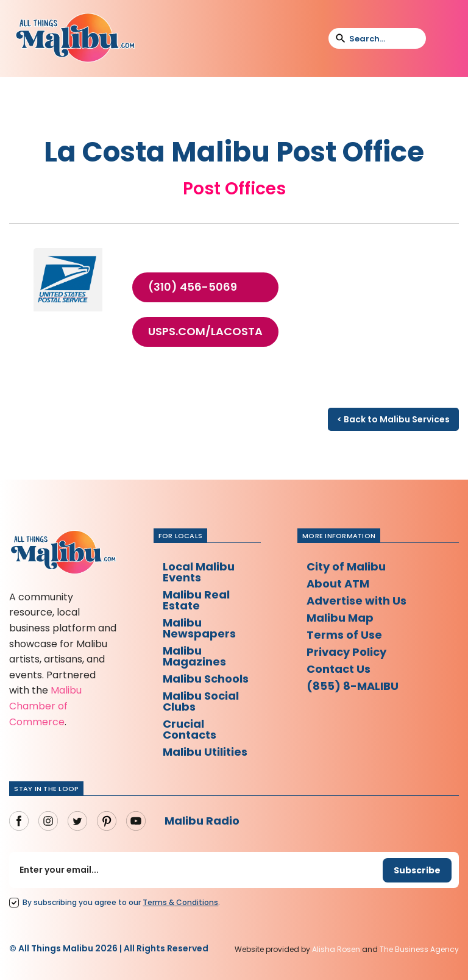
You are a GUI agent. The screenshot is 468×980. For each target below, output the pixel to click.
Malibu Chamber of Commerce (45, 706)
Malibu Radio (202, 821)
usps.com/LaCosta (205, 332)
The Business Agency (419, 949)
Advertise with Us (356, 601)
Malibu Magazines (194, 656)
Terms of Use (344, 635)
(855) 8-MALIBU (353, 686)
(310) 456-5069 (193, 287)
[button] (443, 38)
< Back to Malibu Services (393, 419)
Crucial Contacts (190, 729)
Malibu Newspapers (199, 628)
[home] (75, 38)
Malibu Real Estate (196, 600)
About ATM (338, 584)
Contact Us (339, 669)
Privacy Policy (346, 652)
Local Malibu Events (199, 572)
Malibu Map (340, 618)
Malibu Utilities (205, 752)
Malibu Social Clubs (201, 701)
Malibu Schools (206, 679)
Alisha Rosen (336, 949)
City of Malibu (346, 566)
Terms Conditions (180, 902)
